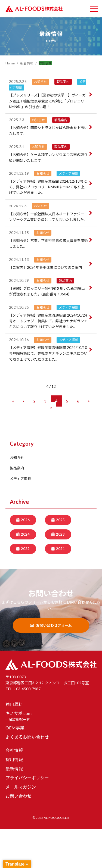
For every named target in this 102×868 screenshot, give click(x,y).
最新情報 (14, 808)
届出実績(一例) (20, 759)
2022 (25, 588)
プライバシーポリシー (27, 817)
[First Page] (13, 440)
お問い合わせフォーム (51, 664)
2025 (60, 558)
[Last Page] (51, 446)
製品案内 (18, 506)
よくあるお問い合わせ (27, 776)
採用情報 (14, 799)
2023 (60, 573)
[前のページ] (24, 440)
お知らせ (17, 496)
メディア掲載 (21, 517)
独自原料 (14, 743)
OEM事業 (15, 767)
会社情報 (14, 790)
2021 (60, 588)
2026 (25, 558)
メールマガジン (21, 826)
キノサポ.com (18, 753)
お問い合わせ (18, 835)
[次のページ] (89, 440)
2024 (25, 573)
